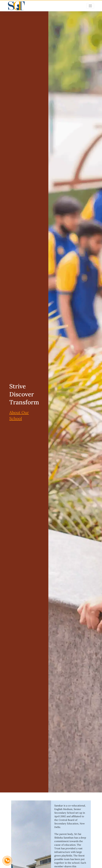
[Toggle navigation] (90, 6)
